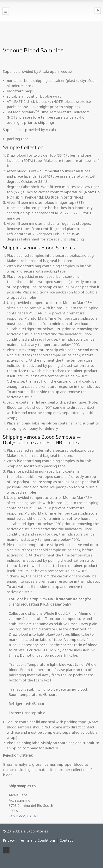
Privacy (9, 840)
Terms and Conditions (37, 840)
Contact (66, 840)
